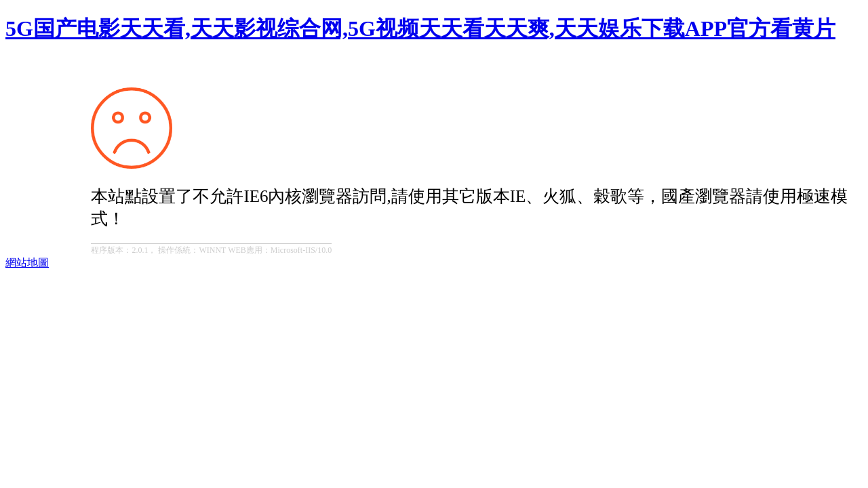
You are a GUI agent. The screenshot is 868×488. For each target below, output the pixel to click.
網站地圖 (27, 263)
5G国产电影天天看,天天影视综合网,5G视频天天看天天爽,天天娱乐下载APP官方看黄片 (420, 28)
